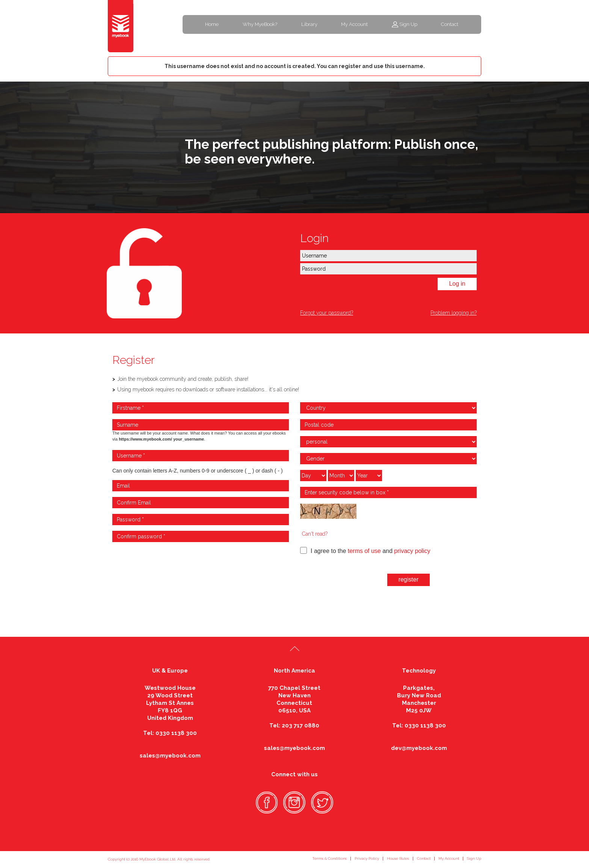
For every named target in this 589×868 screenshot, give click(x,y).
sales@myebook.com (170, 756)
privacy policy (412, 551)
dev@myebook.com (419, 748)
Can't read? (315, 534)
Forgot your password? (327, 313)
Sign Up (408, 24)
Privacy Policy (367, 858)
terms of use (364, 551)
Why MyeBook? (260, 24)
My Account (354, 24)
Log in (457, 284)
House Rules (398, 858)
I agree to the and (365, 551)
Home (212, 24)
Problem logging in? (454, 313)
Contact (450, 24)
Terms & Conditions (329, 858)
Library (309, 24)
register (409, 579)
